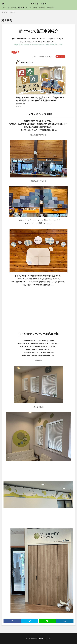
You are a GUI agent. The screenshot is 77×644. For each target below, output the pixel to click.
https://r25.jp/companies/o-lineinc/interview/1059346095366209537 (38, 45)
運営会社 (42, 8)
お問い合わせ (51, 8)
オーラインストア (38, 4)
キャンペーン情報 (32, 8)
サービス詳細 (12, 8)
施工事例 (21, 8)
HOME (4, 8)
